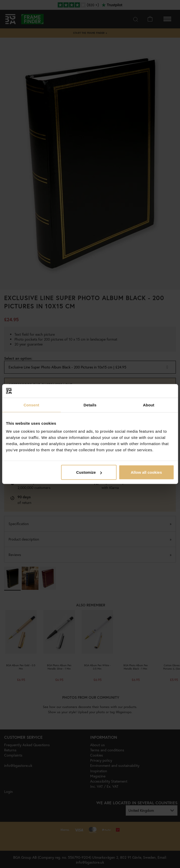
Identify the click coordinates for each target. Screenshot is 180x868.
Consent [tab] (31, 405)
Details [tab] (90, 405)
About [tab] (149, 405)
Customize (89, 472)
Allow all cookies (146, 472)
